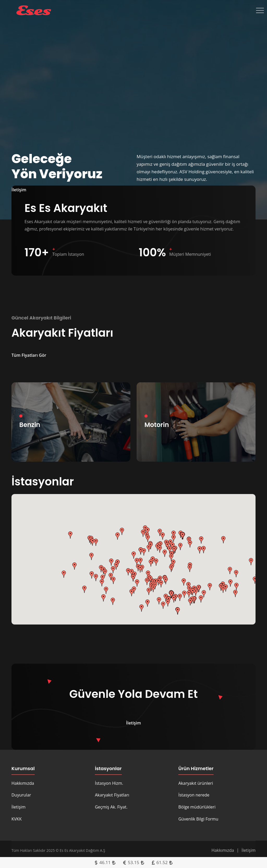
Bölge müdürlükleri (197, 807)
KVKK (17, 819)
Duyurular (21, 795)
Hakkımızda (23, 783)
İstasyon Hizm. (109, 783)
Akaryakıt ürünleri (196, 783)
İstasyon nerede (194, 795)
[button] (70, 535)
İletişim (19, 807)
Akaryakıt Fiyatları (112, 795)
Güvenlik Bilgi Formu (198, 819)
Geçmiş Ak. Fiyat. (111, 807)
